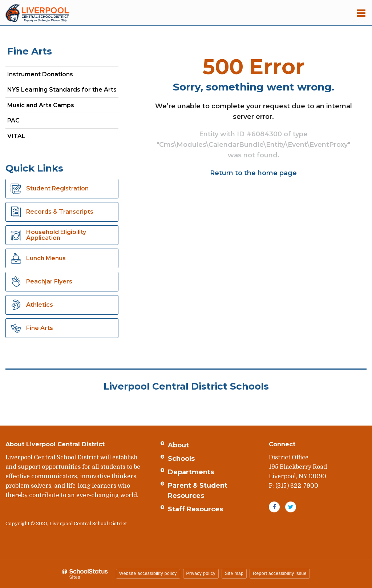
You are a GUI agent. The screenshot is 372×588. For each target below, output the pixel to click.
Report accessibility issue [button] (280, 573)
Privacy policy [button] (201, 573)
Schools (181, 459)
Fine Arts (30, 51)
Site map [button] (234, 573)
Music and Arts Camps (41, 105)
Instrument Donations (40, 74)
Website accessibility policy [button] (148, 573)
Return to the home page (253, 173)
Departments (191, 472)
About (178, 445)
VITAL (16, 136)
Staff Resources (195, 509)
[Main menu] (361, 13)
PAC (13, 120)
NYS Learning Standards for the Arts (63, 91)
